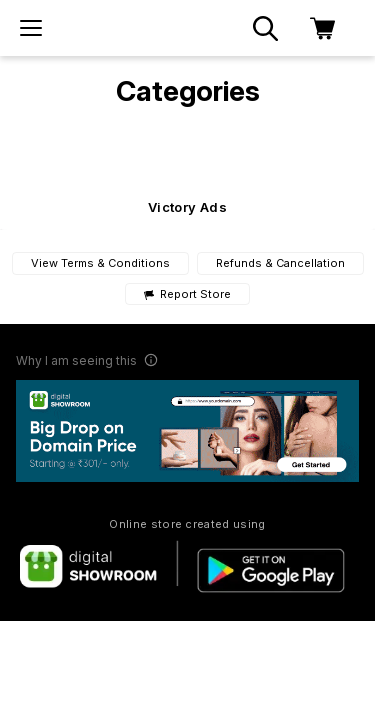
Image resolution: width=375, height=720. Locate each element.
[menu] (31, 28)
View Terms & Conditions (100, 263)
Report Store (187, 294)
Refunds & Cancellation (280, 263)
